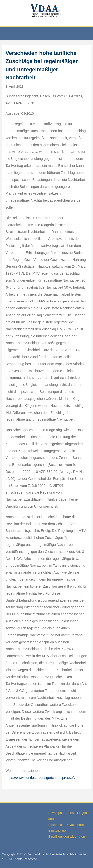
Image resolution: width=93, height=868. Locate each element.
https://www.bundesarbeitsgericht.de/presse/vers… (45, 778)
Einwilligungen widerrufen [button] (67, 837)
